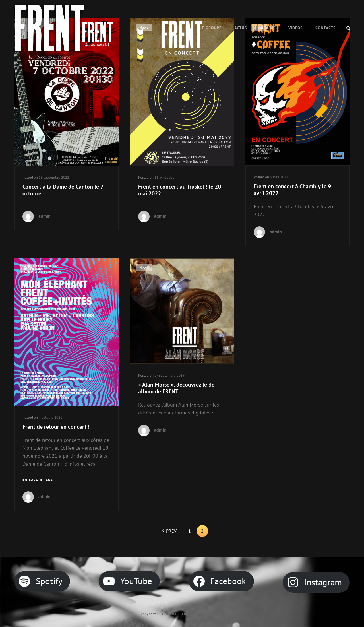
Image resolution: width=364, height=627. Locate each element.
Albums (268, 28)
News (28, 268)
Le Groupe (211, 28)
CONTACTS (325, 28)
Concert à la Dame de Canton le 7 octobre (63, 190)
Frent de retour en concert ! (56, 427)
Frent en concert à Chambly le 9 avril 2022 (292, 190)
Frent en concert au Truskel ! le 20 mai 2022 (180, 190)
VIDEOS (295, 28)
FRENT (174, 614)
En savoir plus (38, 480)
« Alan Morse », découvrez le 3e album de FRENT (176, 388)
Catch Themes (212, 614)
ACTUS (241, 28)
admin (45, 216)
